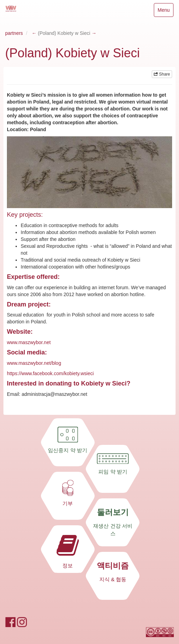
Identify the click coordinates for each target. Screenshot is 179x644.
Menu (163, 12)
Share (162, 74)
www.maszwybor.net (29, 342)
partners (14, 33)
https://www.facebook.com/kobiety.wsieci (50, 373)
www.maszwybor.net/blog (34, 363)
